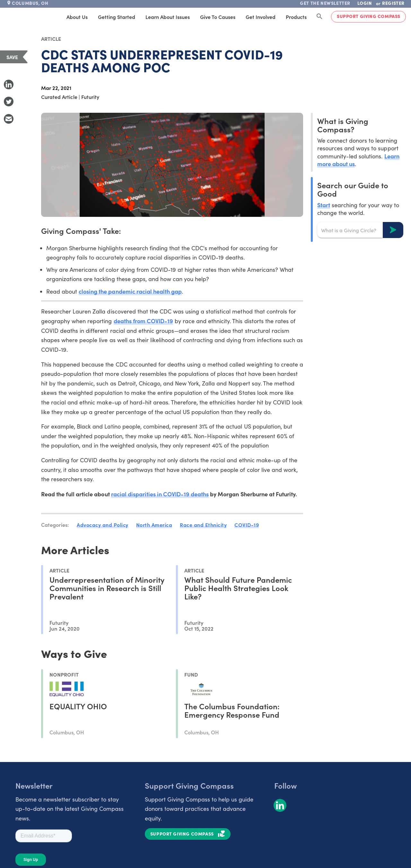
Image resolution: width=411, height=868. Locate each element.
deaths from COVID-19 (143, 321)
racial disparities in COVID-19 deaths (160, 494)
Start (324, 205)
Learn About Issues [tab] (168, 17)
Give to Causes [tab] (218, 17)
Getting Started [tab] (117, 17)
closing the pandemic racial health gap (130, 291)
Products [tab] (296, 17)
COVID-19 (247, 525)
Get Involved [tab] (261, 17)
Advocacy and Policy (103, 525)
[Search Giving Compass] (319, 17)
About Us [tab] (77, 17)
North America (154, 525)
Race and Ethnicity (203, 525)
